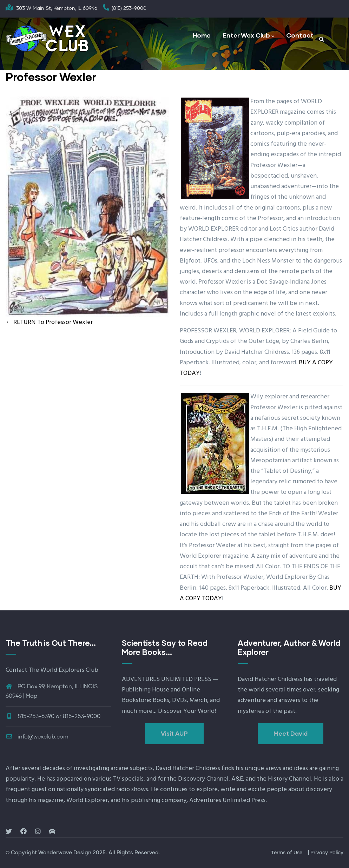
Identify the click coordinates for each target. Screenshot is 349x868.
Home (202, 35)
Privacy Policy (327, 853)
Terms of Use (287, 853)
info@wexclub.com (37, 737)
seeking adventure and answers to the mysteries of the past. (288, 700)
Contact (300, 35)
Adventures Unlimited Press (227, 800)
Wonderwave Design (65, 853)
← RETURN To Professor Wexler (49, 322)
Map (31, 696)
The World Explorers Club (63, 670)
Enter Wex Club (248, 36)
